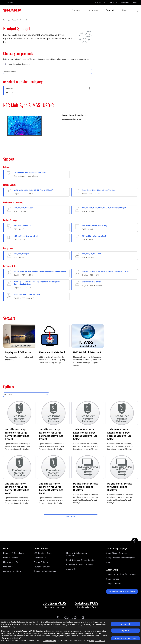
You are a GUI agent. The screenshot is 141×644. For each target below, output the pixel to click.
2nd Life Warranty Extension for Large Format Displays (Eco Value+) (17, 488)
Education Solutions (43, 567)
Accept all (125, 624)
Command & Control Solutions (80, 565)
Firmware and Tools (12, 562)
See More (113, 2)
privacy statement (97, 641)
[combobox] (48, 72)
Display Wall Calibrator (18, 352)
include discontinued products (18, 64)
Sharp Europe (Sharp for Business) (121, 574)
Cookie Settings (50, 641)
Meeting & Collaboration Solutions (77, 554)
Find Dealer (8, 567)
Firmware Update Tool (52, 352)
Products (76, 10)
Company (125, 2)
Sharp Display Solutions (117, 553)
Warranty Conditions (12, 571)
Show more (71, 517)
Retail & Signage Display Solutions (81, 560)
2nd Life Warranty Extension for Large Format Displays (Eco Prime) (17, 434)
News (125, 10)
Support (110, 10)
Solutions (93, 10)
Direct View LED (41, 558)
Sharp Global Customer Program (121, 558)
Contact (110, 562)
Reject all (126, 631)
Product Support (10, 558)
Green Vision (72, 569)
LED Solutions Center (43, 553)
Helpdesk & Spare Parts (13, 553)
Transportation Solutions (45, 571)
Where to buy (100, 2)
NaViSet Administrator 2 (87, 352)
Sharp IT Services (114, 583)
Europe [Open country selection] (10, 2)
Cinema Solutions (42, 562)
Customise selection (126, 638)
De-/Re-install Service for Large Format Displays (86, 487)
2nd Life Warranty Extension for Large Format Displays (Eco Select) (85, 434)
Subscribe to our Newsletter (122, 591)
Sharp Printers (113, 579)
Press (136, 2)
